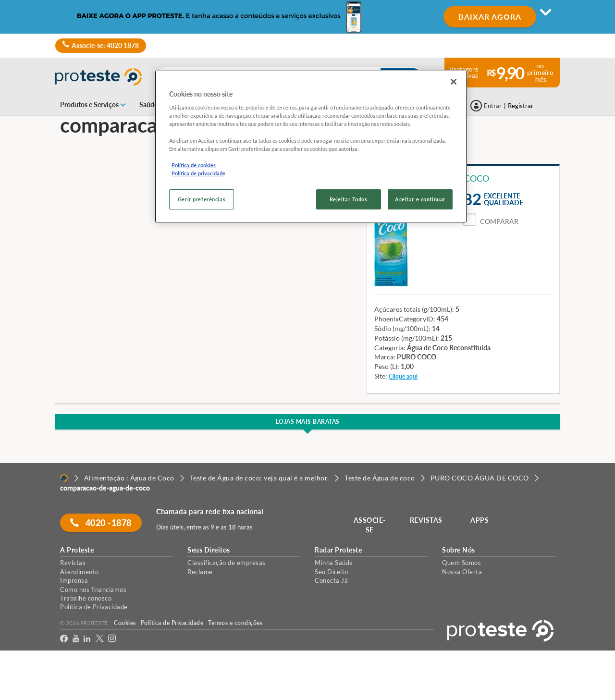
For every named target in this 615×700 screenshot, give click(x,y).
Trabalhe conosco (86, 598)
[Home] (64, 478)
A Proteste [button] (77, 550)
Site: (381, 376)
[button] (491, 221)
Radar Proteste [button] (338, 550)
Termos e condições (235, 623)
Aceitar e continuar (420, 199)
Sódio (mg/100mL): (402, 328)
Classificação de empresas (227, 563)
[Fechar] (454, 82)
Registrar (521, 106)
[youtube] (76, 640)
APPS (480, 520)
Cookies (125, 623)
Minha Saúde (334, 563)
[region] (311, 147)
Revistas (73, 563)
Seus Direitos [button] (209, 550)
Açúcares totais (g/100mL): (414, 309)
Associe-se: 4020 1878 (101, 46)
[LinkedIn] (87, 640)
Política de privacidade (198, 173)
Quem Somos (461, 563)
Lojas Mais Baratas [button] (308, 422)
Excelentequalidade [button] (504, 199)
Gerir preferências (202, 199)
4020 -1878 (101, 523)
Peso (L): (387, 366)
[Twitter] (99, 640)
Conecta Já (331, 580)
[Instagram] (112, 640)
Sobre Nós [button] (459, 550)
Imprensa (74, 580)
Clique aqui (403, 376)
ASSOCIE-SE (370, 525)
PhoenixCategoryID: (405, 319)
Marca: (385, 357)
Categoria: (390, 348)
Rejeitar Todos (349, 199)
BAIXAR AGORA (490, 17)
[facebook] (64, 640)
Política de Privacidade (94, 607)
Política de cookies (194, 165)
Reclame (200, 572)
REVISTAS (426, 520)
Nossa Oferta (462, 572)
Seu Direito (332, 572)
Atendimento (80, 572)
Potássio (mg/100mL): (407, 338)
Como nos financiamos (93, 589)
